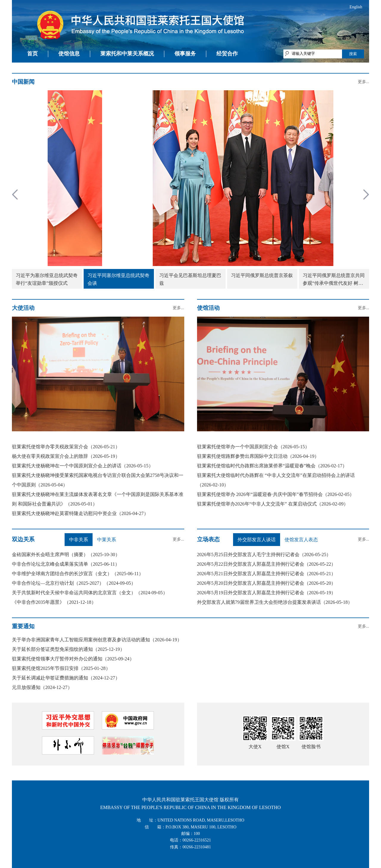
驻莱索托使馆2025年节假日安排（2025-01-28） (61, 668)
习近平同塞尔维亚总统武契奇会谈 (118, 279)
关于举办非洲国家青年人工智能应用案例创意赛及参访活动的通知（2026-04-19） (97, 640)
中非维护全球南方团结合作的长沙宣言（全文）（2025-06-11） (78, 574)
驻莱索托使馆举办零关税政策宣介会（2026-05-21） (66, 447)
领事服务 (185, 54)
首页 (32, 54)
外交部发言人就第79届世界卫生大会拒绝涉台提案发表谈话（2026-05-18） (275, 602)
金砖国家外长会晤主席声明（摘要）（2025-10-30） (66, 554)
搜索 (353, 54)
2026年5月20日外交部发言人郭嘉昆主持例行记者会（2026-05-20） (267, 583)
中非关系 (79, 540)
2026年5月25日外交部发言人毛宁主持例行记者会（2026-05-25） (264, 554)
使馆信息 (69, 54)
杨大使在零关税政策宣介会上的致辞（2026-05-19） (66, 456)
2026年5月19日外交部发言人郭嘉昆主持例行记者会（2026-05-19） (267, 593)
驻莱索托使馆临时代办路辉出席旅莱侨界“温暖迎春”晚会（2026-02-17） (272, 466)
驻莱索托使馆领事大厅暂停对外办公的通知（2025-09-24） (73, 659)
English (356, 7)
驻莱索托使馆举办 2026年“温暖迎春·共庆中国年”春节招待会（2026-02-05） (276, 494)
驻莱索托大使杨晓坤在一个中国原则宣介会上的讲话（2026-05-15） (83, 466)
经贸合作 (227, 54)
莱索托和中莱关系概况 (127, 54)
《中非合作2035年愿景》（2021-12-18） (54, 602)
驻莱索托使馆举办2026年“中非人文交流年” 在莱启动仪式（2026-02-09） (273, 504)
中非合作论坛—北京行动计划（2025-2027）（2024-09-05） (74, 583)
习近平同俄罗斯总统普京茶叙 (262, 275)
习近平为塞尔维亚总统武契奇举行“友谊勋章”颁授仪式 (47, 279)
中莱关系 (107, 540)
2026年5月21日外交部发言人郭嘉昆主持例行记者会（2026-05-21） (267, 574)
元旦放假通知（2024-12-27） (42, 687)
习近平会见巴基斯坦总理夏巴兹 (190, 279)
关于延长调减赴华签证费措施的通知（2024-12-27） (66, 678)
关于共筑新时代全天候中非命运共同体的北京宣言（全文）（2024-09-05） (90, 593)
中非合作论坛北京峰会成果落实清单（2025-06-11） (66, 564)
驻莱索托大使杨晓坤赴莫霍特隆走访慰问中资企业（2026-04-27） (80, 513)
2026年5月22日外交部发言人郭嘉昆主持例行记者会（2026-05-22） (267, 564)
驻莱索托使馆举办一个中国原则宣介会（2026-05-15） (253, 447)
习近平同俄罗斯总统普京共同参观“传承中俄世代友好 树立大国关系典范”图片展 (334, 280)
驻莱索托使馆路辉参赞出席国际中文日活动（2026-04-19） (258, 456)
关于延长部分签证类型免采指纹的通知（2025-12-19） (68, 649)
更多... (364, 82)
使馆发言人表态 (301, 540)
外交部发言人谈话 (257, 540)
